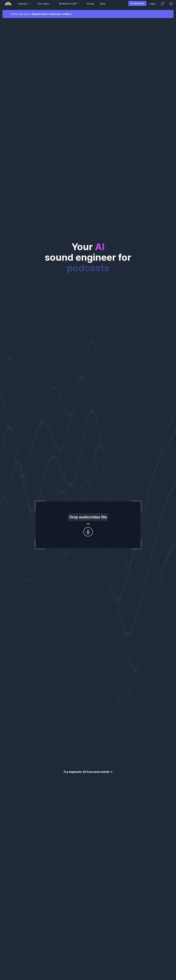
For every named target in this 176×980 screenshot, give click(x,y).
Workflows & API (70, 4)
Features (25, 4)
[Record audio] (88, 532)
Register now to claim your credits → (52, 14)
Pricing (90, 4)
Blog (103, 4)
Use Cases (45, 4)
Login (152, 4)
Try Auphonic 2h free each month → (88, 772)
